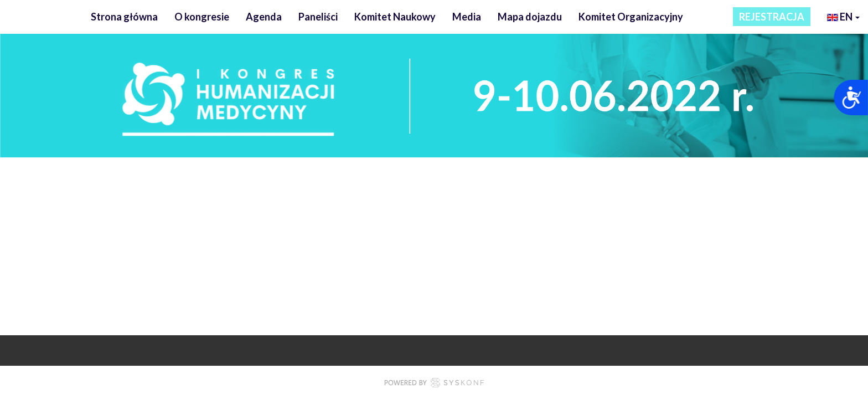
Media (467, 17)
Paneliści (318, 17)
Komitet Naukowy (395, 17)
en (843, 18)
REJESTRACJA (772, 17)
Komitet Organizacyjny (631, 17)
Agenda (264, 17)
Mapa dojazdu (530, 17)
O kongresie (202, 17)
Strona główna (124, 17)
